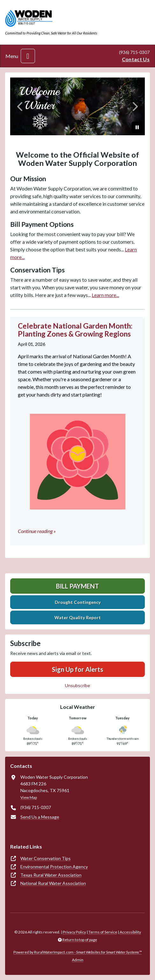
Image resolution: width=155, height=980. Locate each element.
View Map (29, 797)
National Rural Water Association (53, 883)
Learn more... (105, 295)
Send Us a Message (40, 817)
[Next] (135, 106)
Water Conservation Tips (46, 858)
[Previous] (20, 106)
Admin (78, 960)
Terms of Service (103, 932)
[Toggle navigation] (28, 56)
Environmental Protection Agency (54, 867)
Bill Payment (77, 586)
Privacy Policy (74, 932)
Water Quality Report (78, 617)
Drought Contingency (78, 602)
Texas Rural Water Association (51, 875)
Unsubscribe (77, 685)
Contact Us (136, 59)
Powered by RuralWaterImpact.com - (77, 952)
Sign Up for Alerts (77, 669)
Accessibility (130, 932)
